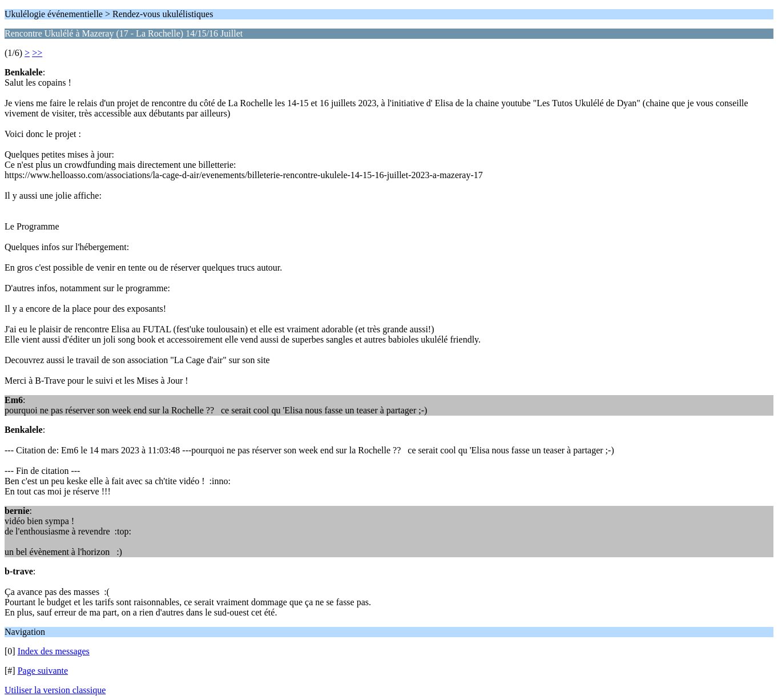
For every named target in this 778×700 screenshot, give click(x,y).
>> (37, 53)
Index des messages (54, 651)
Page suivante (43, 671)
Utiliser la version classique (55, 690)
